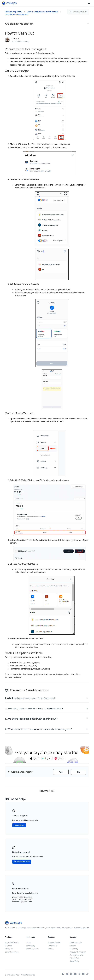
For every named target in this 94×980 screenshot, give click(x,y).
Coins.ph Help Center (14, 12)
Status (51, 949)
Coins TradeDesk (12, 952)
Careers (73, 946)
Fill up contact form (22, 862)
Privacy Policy (75, 958)
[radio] (61, 772)
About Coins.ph (76, 943)
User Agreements (76, 955)
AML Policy (74, 949)
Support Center (54, 943)
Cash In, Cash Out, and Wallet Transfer (42, 12)
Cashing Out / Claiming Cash (17, 14)
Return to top (47, 791)
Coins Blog (31, 946)
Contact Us (53, 946)
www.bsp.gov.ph (82, 928)
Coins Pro (9, 949)
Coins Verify (74, 961)
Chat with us (19, 825)
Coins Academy (33, 949)
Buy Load (9, 946)
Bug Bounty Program (78, 952)
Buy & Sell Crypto (12, 943)
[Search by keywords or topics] (78, 12)
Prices (29, 943)
